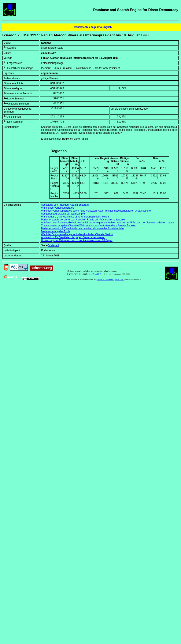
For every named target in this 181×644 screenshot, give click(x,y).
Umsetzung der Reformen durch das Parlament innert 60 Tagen (77, 240)
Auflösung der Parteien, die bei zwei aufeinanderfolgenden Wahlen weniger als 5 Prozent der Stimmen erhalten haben (107, 223)
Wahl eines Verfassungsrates (57, 208)
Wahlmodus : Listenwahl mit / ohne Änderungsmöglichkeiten (75, 217)
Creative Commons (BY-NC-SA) (111, 280)
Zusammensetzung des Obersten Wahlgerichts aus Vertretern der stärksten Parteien (88, 226)
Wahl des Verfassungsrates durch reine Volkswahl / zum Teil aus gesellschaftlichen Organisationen (97, 211)
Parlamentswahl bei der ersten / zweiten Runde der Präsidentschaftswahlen (84, 220)
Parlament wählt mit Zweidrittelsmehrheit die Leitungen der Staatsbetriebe (83, 228)
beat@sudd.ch (95, 274)
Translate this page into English (93, 27)
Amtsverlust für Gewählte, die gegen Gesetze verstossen (73, 237)
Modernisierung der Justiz (56, 231)
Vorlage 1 (54, 245)
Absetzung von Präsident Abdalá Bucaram (65, 205)
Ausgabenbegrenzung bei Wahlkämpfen (64, 214)
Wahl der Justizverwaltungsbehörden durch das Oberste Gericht (77, 234)
